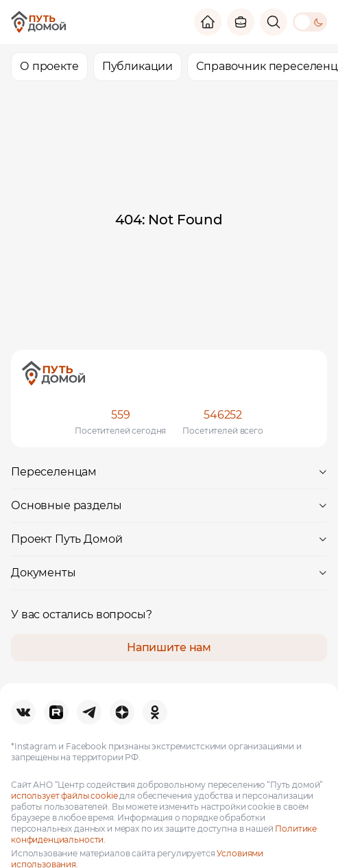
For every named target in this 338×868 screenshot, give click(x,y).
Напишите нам (169, 647)
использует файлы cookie (64, 796)
